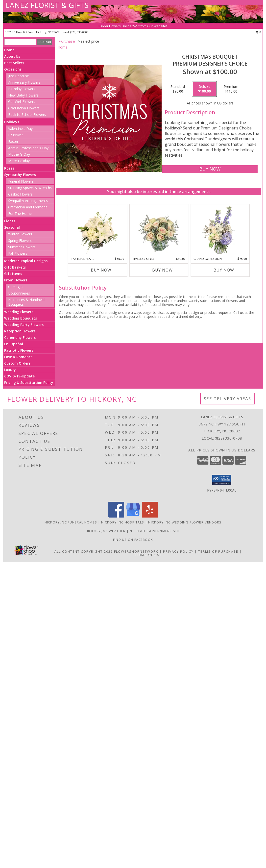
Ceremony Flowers (20, 337)
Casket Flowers (20, 194)
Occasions (13, 69)
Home (9, 50)
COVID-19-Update (19, 376)
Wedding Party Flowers (24, 325)
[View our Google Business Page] (133, 516)
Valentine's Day (20, 129)
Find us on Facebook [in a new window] (133, 540)
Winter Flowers (20, 234)
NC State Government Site (155, 531)
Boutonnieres (19, 293)
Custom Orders (17, 363)
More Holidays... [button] (21, 161)
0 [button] (258, 32)
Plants (10, 221)
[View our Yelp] (150, 516)
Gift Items (13, 274)
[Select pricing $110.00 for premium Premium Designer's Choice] (231, 89)
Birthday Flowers (22, 89)
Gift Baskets (15, 267)
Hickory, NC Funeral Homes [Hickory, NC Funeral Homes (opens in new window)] (71, 522)
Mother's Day (19, 154)
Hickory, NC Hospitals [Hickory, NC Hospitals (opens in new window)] (123, 522)
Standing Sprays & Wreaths (30, 188)
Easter (13, 141)
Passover (16, 135)
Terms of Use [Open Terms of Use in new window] (148, 555)
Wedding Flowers (19, 312)
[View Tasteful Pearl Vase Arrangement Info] (97, 230)
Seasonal (12, 227)
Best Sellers (14, 63)
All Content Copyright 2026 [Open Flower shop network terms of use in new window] (84, 551)
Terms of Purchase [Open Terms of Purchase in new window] (218, 551)
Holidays (12, 122)
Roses (9, 168)
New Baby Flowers (23, 95)
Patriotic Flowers (19, 350)
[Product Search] (20, 42)
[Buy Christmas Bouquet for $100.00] (210, 169)
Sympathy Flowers (20, 175)
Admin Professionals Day (28, 148)
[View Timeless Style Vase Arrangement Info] (159, 230)
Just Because (19, 76)
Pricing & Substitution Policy (29, 383)
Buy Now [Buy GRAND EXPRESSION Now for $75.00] (224, 270)
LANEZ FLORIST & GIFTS (47, 5)
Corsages (16, 287)
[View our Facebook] (116, 516)
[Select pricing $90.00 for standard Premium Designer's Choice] (178, 89)
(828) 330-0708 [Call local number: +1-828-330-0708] (79, 32)
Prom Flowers (16, 280)
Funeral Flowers (21, 181)
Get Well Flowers (22, 102)
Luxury (10, 370)
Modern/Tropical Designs (26, 261)
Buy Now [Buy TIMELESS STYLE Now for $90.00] (162, 270)
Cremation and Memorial (28, 207)
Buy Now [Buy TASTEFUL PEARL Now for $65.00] (101, 270)
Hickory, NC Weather (106, 531)
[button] (222, 480)
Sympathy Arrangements (28, 201)
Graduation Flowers (24, 108)
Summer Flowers (22, 247)
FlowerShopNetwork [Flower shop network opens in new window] (136, 551)
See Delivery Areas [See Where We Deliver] (228, 399)
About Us (12, 56)
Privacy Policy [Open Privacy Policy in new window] (178, 551)
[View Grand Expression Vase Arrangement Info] (220, 230)
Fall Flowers (18, 253)
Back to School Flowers (27, 114)
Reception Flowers (20, 331)
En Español (14, 344)
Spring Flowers (20, 240)
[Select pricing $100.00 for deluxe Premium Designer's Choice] (204, 89)
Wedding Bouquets (21, 318)
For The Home (20, 213)
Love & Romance (18, 357)
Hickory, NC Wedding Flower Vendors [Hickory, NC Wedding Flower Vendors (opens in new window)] (185, 522)
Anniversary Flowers (24, 82)
